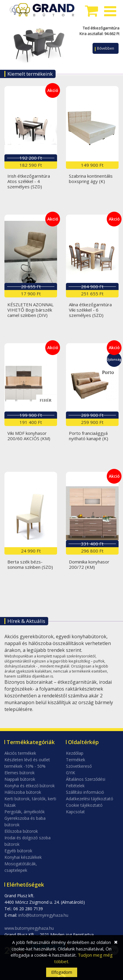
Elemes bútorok (20, 773)
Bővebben (106, 48)
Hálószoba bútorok (23, 792)
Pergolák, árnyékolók (25, 812)
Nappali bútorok (20, 779)
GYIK (71, 773)
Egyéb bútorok (18, 851)
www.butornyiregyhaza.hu (29, 928)
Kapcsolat (75, 812)
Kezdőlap (75, 753)
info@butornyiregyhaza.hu (43, 915)
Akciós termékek (20, 753)
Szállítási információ (85, 792)
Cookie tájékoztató (84, 805)
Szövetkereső (79, 766)
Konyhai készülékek (23, 857)
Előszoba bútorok (21, 831)
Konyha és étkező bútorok (30, 786)
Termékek (76, 760)
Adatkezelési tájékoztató (90, 799)
